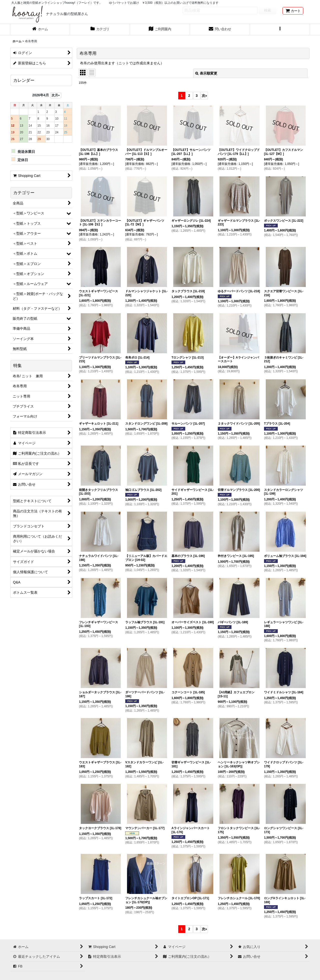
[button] (280, 30)
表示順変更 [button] (206, 73)
